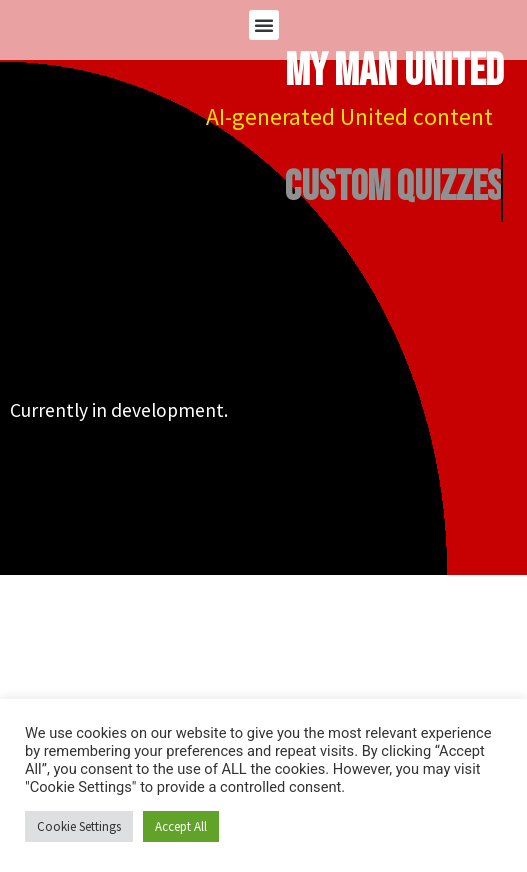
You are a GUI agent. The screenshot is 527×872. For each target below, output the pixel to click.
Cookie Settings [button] (79, 826)
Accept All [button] (181, 826)
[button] (264, 25)
